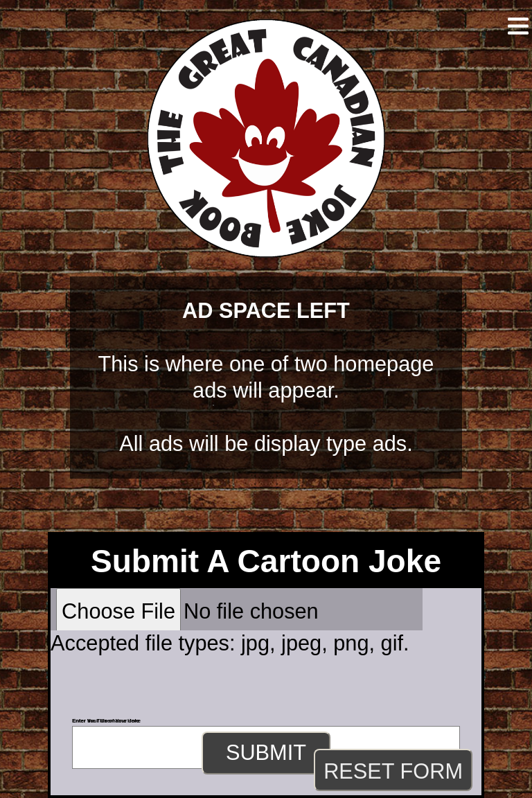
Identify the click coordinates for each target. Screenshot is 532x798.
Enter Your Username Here (106, 721)
